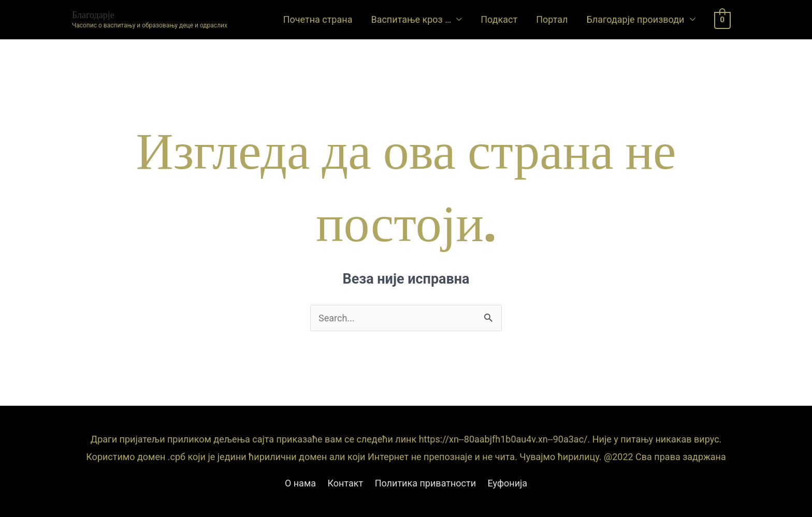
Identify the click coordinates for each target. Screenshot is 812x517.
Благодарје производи (635, 19)
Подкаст (499, 19)
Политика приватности (425, 483)
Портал (552, 19)
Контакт (346, 483)
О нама (300, 483)
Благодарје (93, 15)
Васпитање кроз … (411, 19)
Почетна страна (318, 19)
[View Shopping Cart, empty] (723, 19)
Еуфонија (508, 483)
